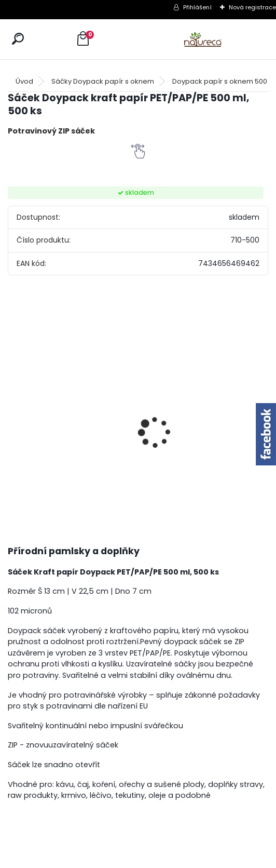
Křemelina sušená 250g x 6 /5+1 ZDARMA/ (234, 413)
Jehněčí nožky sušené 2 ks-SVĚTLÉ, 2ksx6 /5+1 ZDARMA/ (173, 411)
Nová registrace (252, 7)
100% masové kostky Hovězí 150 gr (111, 413)
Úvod (24, 81)
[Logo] (203, 39)
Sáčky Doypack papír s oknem (103, 81)
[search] (18, 39)
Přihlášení (197, 7)
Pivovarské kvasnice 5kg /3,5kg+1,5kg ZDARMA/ (42, 428)
